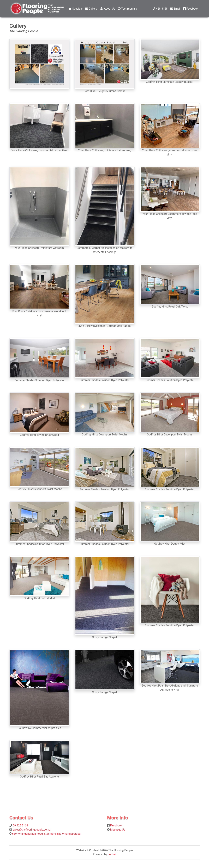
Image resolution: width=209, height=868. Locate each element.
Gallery (91, 9)
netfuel (112, 854)
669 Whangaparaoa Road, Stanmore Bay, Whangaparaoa (46, 834)
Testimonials (127, 9)
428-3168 (160, 9)
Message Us (118, 830)
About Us (107, 9)
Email (175, 9)
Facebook (191, 9)
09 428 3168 (20, 825)
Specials (75, 9)
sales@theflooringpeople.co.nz (32, 830)
